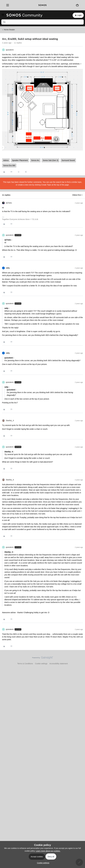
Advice (6, 160)
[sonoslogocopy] (42, 5)
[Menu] (7, 5)
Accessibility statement (59, 664)
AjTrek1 (9, 203)
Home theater (9, 30)
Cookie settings (41, 664)
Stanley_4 (10, 420)
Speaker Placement (20, 160)
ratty (8, 268)
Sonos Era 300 (9, 166)
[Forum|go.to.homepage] (24, 15)
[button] (3, 16)
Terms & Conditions (25, 664)
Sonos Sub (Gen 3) (51, 160)
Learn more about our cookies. (48, 851)
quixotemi (10, 50)
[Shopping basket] (77, 5)
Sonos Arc (35, 160)
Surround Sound (68, 160)
